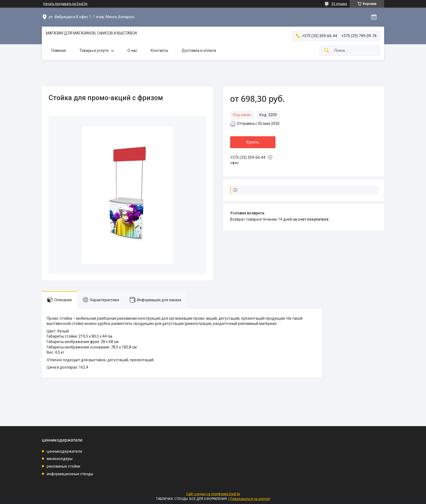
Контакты (159, 50)
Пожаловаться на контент (250, 499)
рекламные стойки (63, 466)
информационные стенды (70, 474)
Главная (59, 50)
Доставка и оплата (199, 50)
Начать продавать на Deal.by (65, 4)
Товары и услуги (94, 50)
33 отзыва (339, 4)
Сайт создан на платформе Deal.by (213, 494)
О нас (132, 50)
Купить (253, 142)
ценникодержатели (64, 451)
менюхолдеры (60, 459)
